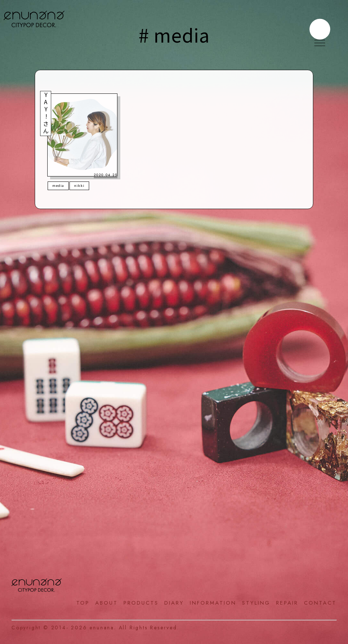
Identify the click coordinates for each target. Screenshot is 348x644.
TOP (83, 603)
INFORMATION (213, 603)
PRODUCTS (141, 603)
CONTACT (320, 603)
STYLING (256, 603)
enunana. (103, 628)
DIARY (174, 603)
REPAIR (287, 603)
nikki (79, 185)
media (58, 185)
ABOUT (107, 603)
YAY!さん (46, 113)
